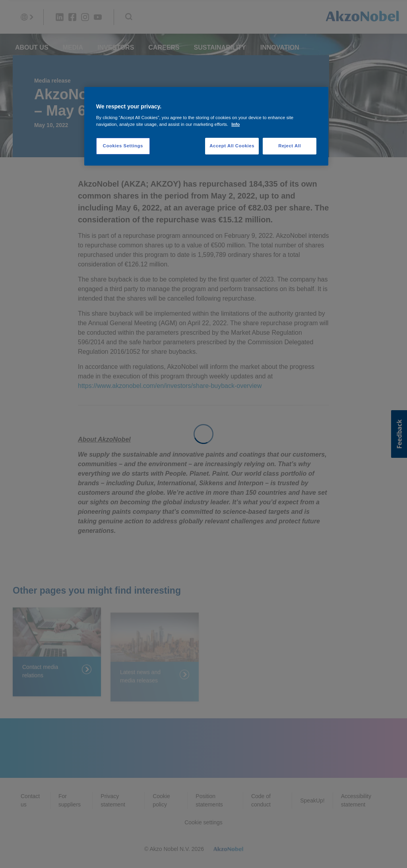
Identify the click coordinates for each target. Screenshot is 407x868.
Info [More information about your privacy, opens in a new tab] (235, 124)
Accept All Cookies (232, 146)
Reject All (290, 146)
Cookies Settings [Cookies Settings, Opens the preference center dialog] (123, 146)
